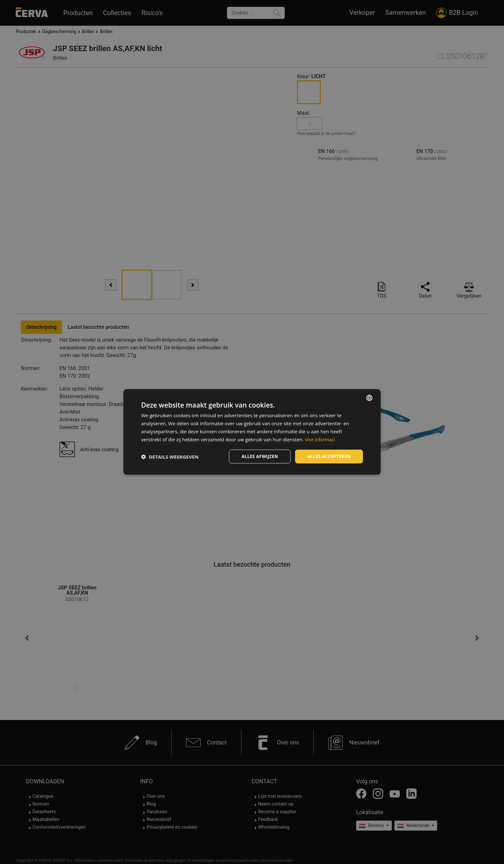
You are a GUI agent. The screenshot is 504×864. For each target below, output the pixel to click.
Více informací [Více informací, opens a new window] (321, 439)
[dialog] (252, 432)
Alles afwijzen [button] (258, 456)
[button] (170, 457)
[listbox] (369, 398)
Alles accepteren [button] (328, 456)
